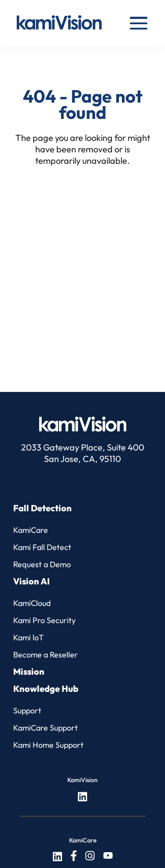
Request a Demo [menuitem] (42, 564)
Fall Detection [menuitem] (42, 508)
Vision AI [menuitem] (31, 581)
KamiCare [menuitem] (31, 530)
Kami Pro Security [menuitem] (44, 620)
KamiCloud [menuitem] (32, 603)
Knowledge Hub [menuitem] (46, 689)
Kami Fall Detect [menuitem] (42, 547)
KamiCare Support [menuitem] (46, 728)
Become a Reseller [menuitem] (46, 655)
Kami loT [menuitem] (28, 637)
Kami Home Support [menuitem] (48, 745)
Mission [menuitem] (29, 671)
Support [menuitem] (27, 711)
